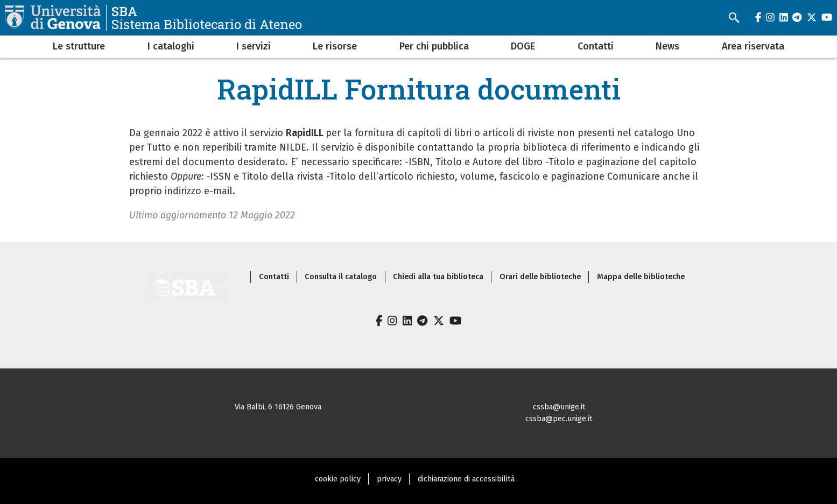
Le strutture (79, 46)
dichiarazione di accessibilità (466, 479)
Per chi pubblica (434, 46)
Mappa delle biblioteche (641, 277)
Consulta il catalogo (341, 277)
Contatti (596, 46)
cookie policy (338, 479)
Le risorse (335, 46)
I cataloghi (171, 46)
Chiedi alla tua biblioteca (438, 277)
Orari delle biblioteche (540, 277)
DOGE (523, 46)
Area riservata (753, 46)
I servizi (254, 46)
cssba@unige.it (559, 407)
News (667, 46)
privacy (389, 479)
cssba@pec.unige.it (559, 419)
